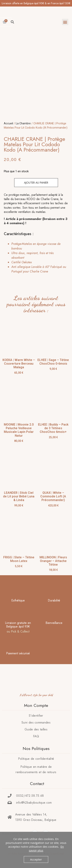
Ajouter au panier (36, 183)
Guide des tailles (36, 729)
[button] (65, 22)
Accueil (8, 123)
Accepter (36, 859)
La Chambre (23, 123)
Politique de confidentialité (36, 759)
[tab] (35, 258)
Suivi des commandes (36, 722)
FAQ (36, 736)
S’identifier (36, 716)
